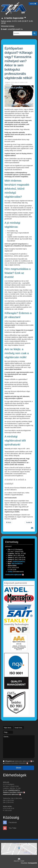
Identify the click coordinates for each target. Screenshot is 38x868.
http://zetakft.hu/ (17, 564)
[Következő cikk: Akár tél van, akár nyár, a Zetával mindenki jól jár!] (29, 522)
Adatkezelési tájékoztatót (23, 761)
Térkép (10, 572)
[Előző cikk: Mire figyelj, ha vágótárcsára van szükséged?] (9, 522)
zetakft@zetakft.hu (15, 29)
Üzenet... (19, 747)
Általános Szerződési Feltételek (14, 792)
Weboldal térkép (8, 26)
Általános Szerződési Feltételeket (16, 763)
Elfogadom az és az (18, 762)
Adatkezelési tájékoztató (13, 575)
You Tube (10, 828)
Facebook (10, 822)
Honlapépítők (32, 863)
